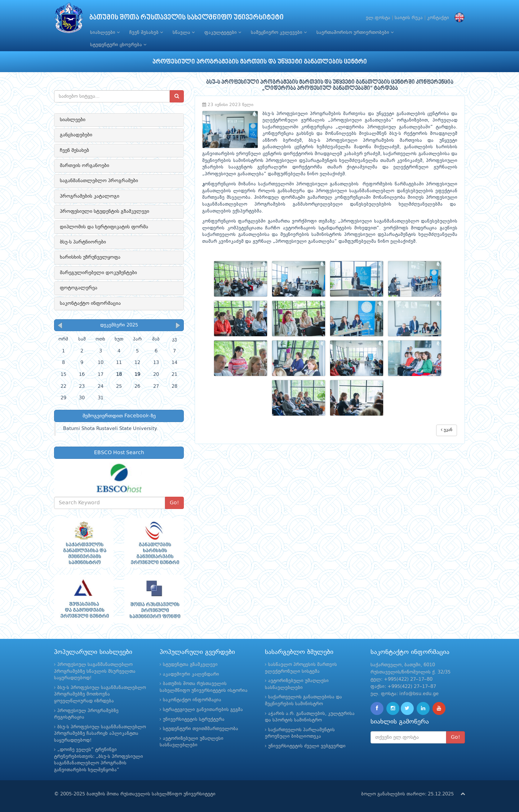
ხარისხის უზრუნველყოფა (90, 257)
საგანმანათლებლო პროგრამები (99, 181)
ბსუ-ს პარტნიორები (83, 242)
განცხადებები (76, 135)
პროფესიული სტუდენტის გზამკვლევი (105, 211)
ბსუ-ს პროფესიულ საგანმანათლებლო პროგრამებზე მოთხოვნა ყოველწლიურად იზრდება (100, 694)
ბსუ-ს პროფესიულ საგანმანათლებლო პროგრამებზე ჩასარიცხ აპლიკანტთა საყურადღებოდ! (100, 734)
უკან (447, 430)
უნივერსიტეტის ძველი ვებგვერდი (307, 746)
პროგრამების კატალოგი (90, 196)
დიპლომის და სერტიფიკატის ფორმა (104, 227)
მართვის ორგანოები (85, 166)
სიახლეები (105, 32)
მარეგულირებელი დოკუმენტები (98, 273)
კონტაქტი (438, 18)
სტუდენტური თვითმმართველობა (201, 729)
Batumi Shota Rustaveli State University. (110, 429)
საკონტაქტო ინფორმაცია (90, 303)
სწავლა (184, 32)
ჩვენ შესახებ (146, 32)
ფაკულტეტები (223, 32)
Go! (174, 503)
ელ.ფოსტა (378, 18)
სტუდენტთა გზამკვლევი (190, 665)
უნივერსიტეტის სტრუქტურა (194, 719)
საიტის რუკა (409, 18)
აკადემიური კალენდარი (191, 674)
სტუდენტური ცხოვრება (118, 45)
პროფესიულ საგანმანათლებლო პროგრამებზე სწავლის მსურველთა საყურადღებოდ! (95, 671)
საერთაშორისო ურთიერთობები (355, 32)
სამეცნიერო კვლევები (279, 32)
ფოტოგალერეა (79, 288)
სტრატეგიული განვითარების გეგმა (203, 710)
